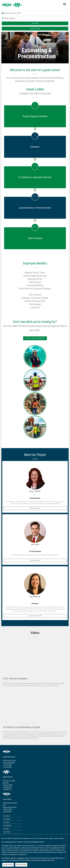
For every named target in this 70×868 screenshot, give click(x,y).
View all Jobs (35, 28)
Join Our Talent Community (35, 338)
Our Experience (7, 819)
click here (21, 858)
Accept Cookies (8, 865)
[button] (35, 487)
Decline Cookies (21, 865)
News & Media (7, 832)
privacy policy (59, 838)
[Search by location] (35, 13)
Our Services (6, 822)
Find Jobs (35, 23)
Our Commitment (7, 825)
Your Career (6, 829)
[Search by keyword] (35, 18)
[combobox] (35, 13)
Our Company (7, 816)
